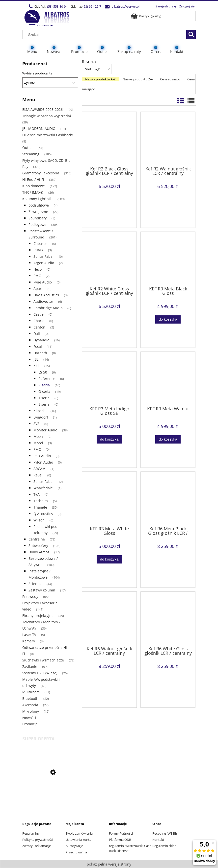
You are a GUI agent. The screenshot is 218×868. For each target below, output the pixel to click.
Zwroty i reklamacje (37, 846)
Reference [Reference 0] (47, 379)
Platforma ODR (120, 840)
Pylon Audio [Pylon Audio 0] (43, 462)
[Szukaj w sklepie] (106, 35)
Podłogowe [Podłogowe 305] (37, 224)
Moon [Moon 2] (38, 436)
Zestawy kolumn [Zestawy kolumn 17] (42, 590)
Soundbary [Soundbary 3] (38, 218)
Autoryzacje (74, 846)
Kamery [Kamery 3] (29, 641)
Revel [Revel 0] (38, 475)
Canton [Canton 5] (39, 327)
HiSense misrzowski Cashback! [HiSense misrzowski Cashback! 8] (48, 135)
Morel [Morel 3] (38, 443)
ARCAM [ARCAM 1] (40, 469)
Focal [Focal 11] (38, 346)
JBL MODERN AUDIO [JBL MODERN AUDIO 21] (39, 129)
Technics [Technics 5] (41, 501)
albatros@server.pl (126, 6)
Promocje (30, 724)
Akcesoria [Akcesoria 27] (30, 705)
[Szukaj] (191, 34)
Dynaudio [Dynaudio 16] (41, 340)
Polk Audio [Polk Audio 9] (42, 456)
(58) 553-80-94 (57, 6)
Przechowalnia (76, 852)
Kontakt (158, 840)
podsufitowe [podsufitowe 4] (39, 205)
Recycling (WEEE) (165, 833)
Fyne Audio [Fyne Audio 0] (43, 282)
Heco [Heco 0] (38, 269)
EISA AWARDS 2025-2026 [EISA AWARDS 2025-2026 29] (42, 109)
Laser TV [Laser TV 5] (29, 635)
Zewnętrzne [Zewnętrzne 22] (38, 212)
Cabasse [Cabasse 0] (40, 244)
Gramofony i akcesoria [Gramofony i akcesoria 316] (41, 173)
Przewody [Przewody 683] (30, 597)
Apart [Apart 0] (38, 289)
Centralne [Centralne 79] (37, 539)
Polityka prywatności (38, 840)
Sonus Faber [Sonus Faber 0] (44, 256)
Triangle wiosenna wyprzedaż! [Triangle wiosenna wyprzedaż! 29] (47, 116)
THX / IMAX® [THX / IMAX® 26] (33, 192)
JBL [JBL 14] (36, 359)
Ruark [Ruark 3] (38, 250)
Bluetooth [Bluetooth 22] (30, 698)
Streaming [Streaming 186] (31, 154)
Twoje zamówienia (79, 833)
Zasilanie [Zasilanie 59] (30, 667)
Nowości (29, 718)
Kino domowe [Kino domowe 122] (34, 186)
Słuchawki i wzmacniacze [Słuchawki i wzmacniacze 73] (43, 660)
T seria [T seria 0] (44, 398)
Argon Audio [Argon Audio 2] (44, 263)
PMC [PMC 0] (37, 449)
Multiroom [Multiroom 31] (31, 692)
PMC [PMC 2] (37, 276)
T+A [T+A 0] (37, 494)
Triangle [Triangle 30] (40, 507)
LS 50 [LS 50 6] (43, 372)
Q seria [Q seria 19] (44, 391)
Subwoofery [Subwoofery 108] (38, 546)
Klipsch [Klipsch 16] (40, 411)
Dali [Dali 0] (37, 334)
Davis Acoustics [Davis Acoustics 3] (46, 295)
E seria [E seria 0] (44, 404)
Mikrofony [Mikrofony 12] (31, 711)
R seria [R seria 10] (44, 385)
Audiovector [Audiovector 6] (43, 301)
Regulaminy (31, 833)
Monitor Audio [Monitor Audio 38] (45, 430)
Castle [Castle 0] (39, 314)
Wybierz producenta (37, 73)
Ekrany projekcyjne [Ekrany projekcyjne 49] (38, 616)
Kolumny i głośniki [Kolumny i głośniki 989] (37, 199)
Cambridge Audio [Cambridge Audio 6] (48, 308)
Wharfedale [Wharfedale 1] (43, 488)
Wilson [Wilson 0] (39, 520)
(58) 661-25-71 (93, 6)
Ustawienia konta (78, 840)
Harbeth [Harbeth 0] (40, 353)
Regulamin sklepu (165, 846)
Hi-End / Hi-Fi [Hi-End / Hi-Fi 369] (33, 179)
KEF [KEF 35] (36, 366)
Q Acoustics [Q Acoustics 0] (43, 514)
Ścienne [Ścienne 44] (35, 584)
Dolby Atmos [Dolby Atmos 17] (39, 552)
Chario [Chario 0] (39, 321)
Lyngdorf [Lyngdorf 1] (41, 417)
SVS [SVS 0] (36, 424)
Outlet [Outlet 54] (27, 148)
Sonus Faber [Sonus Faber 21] (44, 481)
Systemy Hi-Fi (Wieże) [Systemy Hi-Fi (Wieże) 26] (40, 673)
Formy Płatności (121, 833)
